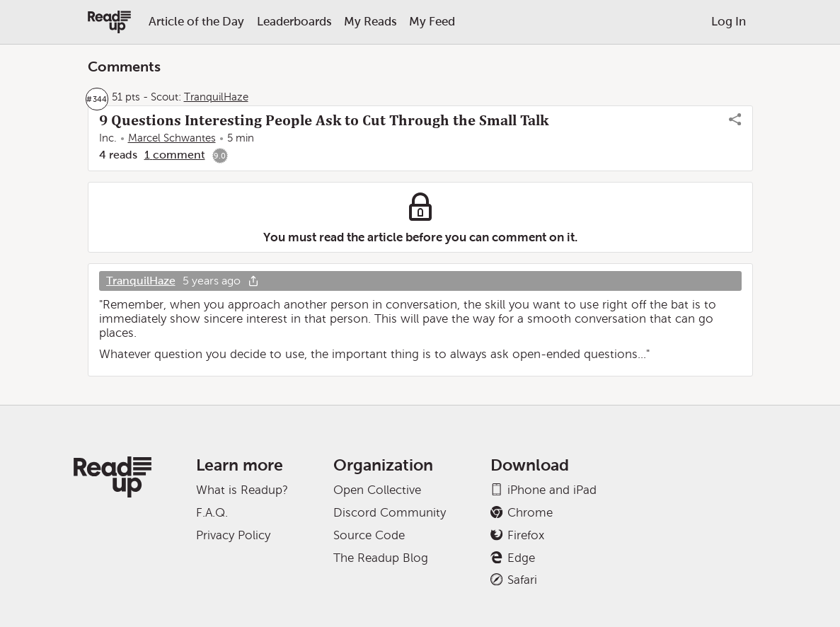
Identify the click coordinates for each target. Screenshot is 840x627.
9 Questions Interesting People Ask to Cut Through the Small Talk (324, 120)
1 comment (175, 155)
